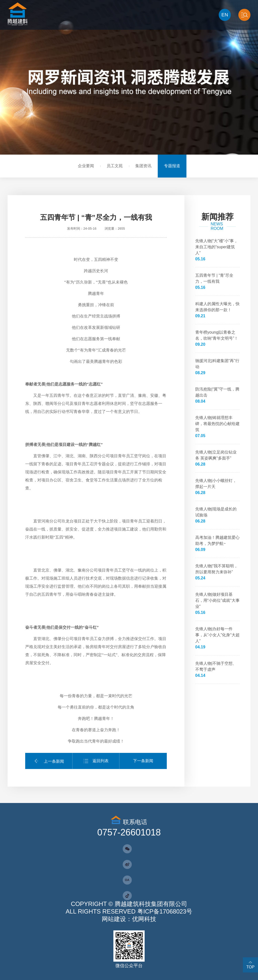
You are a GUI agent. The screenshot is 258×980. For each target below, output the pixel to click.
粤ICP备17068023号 (165, 911)
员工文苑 (115, 166)
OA (127, 880)
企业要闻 (86, 166)
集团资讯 (143, 166)
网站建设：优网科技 (129, 919)
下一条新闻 (143, 761)
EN (225, 15)
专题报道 (172, 166)
